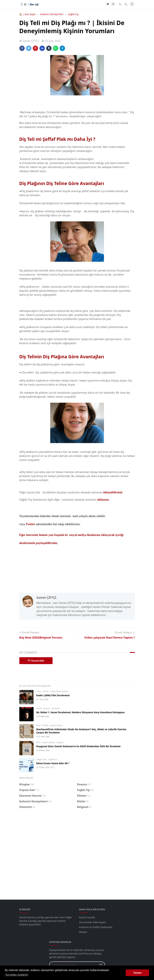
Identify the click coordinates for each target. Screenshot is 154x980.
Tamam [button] (137, 973)
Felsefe (46, 725)
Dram (39, 691)
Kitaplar (60, 742)
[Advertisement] (77, 853)
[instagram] (113, 4)
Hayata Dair (42, 759)
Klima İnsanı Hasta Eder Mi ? (53, 763)
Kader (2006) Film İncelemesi (53, 695)
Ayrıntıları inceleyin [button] (17, 975)
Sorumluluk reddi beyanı (93, 922)
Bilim (39, 725)
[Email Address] (73, 965)
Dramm (47, 708)
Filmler (46, 691)
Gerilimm (56, 708)
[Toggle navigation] (132, 4)
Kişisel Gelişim (56, 725)
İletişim (83, 932)
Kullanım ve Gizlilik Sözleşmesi (96, 927)
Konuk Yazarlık (87, 917)
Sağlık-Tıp (53, 759)
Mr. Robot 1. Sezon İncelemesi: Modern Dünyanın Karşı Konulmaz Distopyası (81, 712)
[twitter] (108, 4)
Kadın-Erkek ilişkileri (59, 691)
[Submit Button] (101, 965)
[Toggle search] (126, 4)
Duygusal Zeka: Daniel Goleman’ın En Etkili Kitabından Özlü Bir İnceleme (78, 746)
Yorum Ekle (36, 661)
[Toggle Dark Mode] (120, 4)
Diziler (39, 708)
